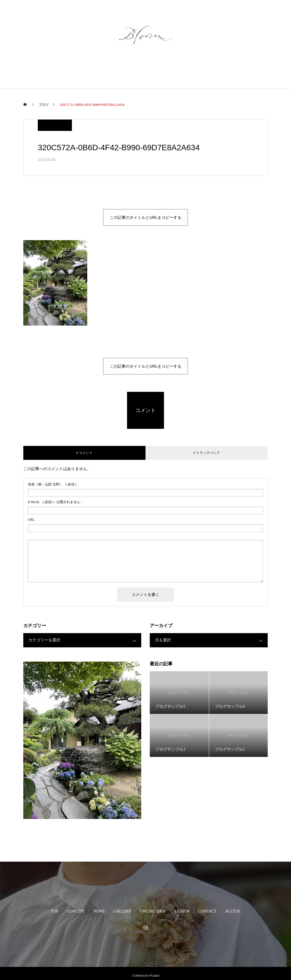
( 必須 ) (52, 484)
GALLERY (120, 72)
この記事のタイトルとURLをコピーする (145, 217)
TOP (41, 72)
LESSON (188, 72)
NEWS (93, 72)
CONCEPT (66, 72)
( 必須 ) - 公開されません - (55, 502)
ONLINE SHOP (155, 72)
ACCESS (247, 72)
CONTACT (217, 72)
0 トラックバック (207, 453)
